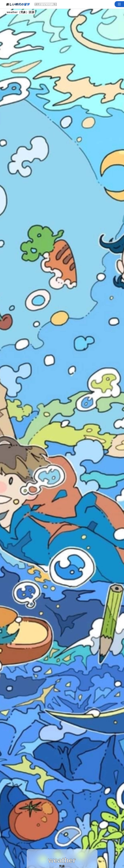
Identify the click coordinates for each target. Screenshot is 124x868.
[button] (119, 4)
